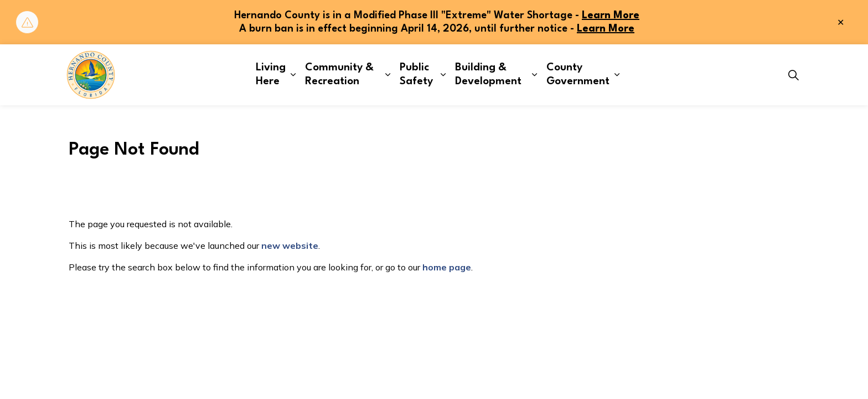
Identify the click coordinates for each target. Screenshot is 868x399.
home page (447, 267)
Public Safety (416, 75)
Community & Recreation (339, 75)
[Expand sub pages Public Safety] (443, 75)
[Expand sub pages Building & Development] (534, 75)
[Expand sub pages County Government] (617, 75)
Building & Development (488, 75)
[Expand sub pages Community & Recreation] (388, 75)
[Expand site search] (793, 75)
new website (290, 245)
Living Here (271, 75)
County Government (578, 75)
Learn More (611, 16)
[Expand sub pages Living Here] (293, 75)
